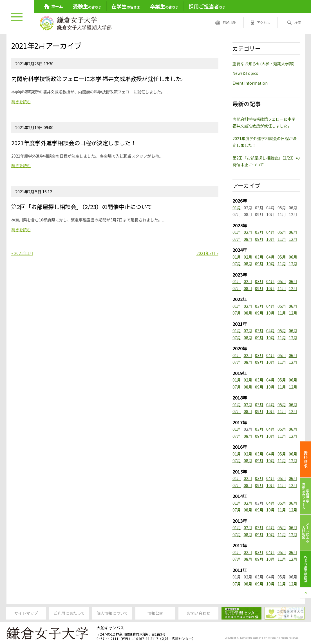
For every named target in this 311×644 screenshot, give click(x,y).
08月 (248, 239)
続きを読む (21, 102)
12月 (293, 239)
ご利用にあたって (69, 613)
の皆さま (87, 6)
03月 (259, 232)
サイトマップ (26, 613)
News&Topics (245, 73)
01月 (237, 208)
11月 (282, 239)
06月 (293, 232)
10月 (270, 239)
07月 (237, 239)
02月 (248, 232)
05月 (282, 232)
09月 (259, 239)
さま (207, 6)
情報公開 (155, 613)
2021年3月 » (207, 253)
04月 (270, 232)
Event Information (250, 83)
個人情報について (112, 613)
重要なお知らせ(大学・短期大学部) (263, 64)
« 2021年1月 (22, 253)
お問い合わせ (198, 613)
